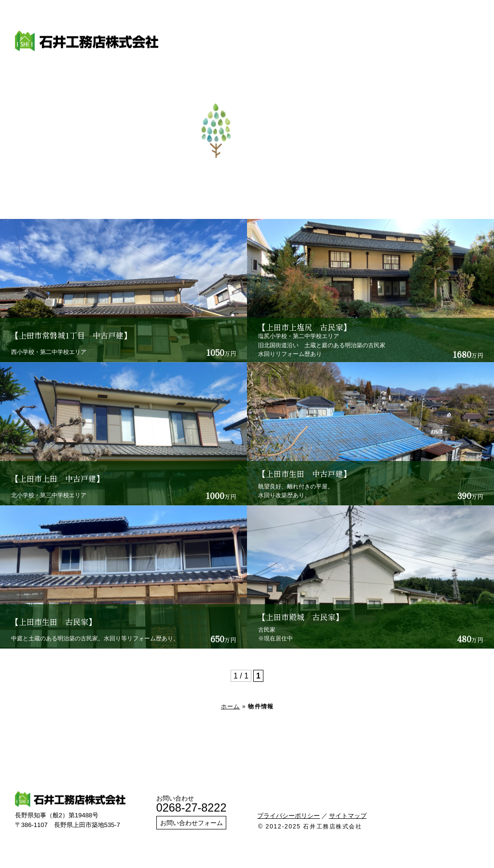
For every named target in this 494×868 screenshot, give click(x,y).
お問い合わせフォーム (192, 823)
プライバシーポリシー (288, 816)
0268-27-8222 (192, 808)
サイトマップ (348, 816)
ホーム (231, 706)
